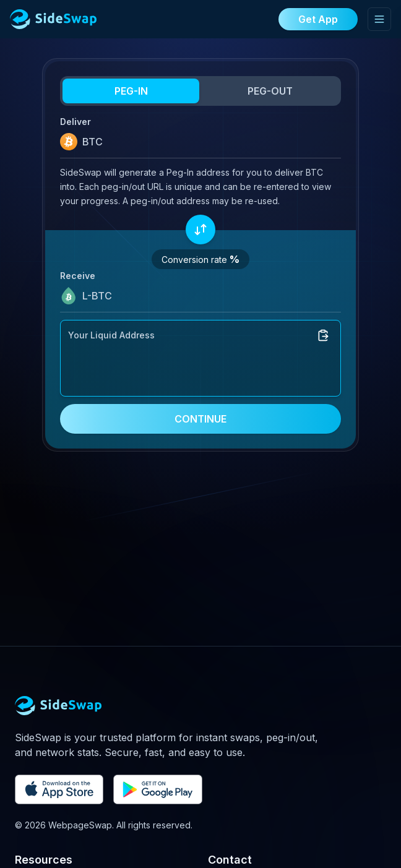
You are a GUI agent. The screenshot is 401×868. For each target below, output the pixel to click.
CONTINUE (200, 419)
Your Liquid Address (111, 335)
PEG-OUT (270, 91)
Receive (78, 276)
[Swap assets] (200, 230)
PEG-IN (131, 91)
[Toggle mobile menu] (379, 19)
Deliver (75, 122)
